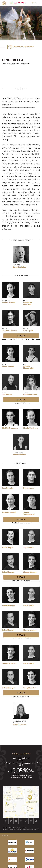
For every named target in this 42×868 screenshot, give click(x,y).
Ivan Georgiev (8, 488)
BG (33, 3)
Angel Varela (28, 548)
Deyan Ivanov (29, 488)
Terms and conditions (10, 828)
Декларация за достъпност (30, 829)
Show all (21, 336)
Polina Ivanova (8, 366)
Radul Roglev (8, 548)
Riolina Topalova (19, 725)
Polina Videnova (19, 455)
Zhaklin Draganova (10, 428)
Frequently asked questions (12, 829)
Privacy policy (21, 828)
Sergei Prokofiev (19, 267)
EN (36, 3)
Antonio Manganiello (28, 367)
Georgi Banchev (9, 605)
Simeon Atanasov (9, 663)
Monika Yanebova (30, 428)
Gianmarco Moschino (28, 303)
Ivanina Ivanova (9, 303)
